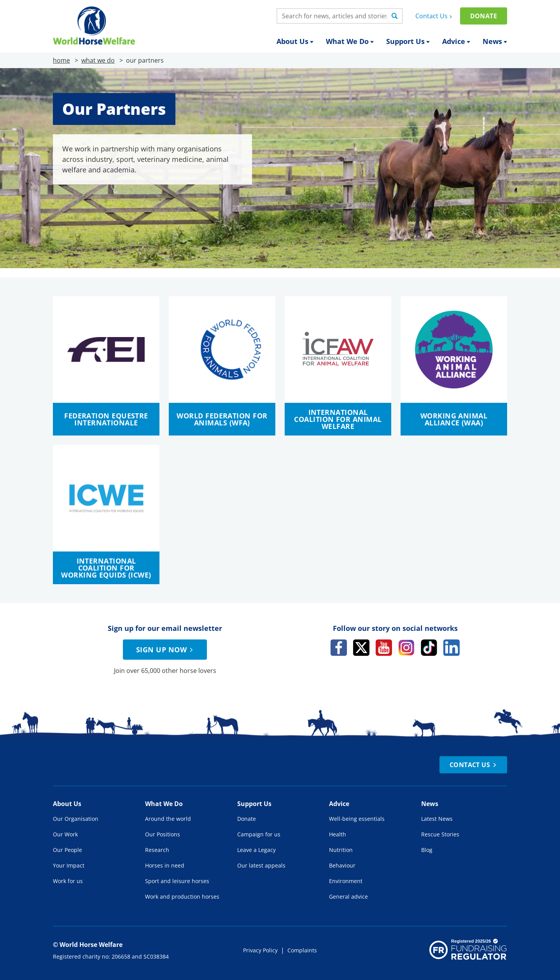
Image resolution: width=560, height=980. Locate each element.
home (61, 60)
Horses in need (165, 865)
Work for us (68, 881)
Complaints (302, 950)
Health (338, 834)
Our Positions (163, 834)
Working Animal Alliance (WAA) (454, 419)
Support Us (408, 41)
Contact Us (435, 16)
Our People (67, 850)
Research (157, 850)
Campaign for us (259, 834)
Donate (484, 16)
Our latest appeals (261, 865)
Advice (456, 41)
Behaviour (342, 865)
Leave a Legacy (256, 850)
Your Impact (69, 865)
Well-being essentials (357, 819)
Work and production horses (182, 897)
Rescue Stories (440, 834)
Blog (427, 850)
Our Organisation (76, 819)
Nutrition (341, 850)
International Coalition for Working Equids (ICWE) (106, 568)
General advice (348, 897)
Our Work (65, 834)
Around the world (168, 819)
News (495, 41)
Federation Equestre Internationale (106, 419)
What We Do (350, 41)
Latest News (437, 819)
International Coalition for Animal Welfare (338, 419)
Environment (346, 881)
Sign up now (166, 650)
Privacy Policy (260, 950)
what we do (98, 60)
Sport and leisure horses (177, 881)
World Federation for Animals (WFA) (222, 419)
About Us (295, 41)
